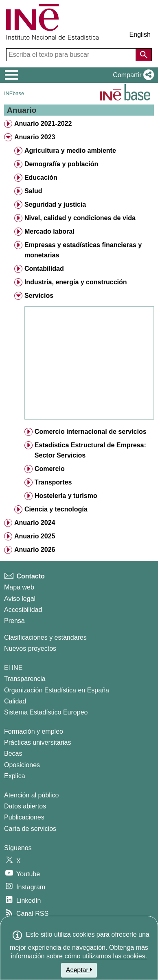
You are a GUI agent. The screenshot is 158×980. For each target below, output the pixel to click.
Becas (13, 753)
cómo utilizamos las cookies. (106, 956)
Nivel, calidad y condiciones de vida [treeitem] (80, 218)
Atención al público (31, 795)
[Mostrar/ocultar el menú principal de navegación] (12, 75)
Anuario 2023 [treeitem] (35, 137)
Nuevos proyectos (30, 648)
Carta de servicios (30, 829)
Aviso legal (20, 599)
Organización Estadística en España (57, 690)
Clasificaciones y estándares (45, 637)
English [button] (140, 35)
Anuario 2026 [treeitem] (35, 550)
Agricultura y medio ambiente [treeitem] (70, 151)
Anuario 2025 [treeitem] (35, 536)
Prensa (14, 621)
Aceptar (79, 970)
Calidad (15, 701)
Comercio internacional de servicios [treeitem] (91, 432)
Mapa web (19, 587)
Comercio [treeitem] (50, 469)
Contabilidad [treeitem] (44, 269)
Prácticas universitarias (38, 742)
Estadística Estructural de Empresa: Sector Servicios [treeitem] (90, 450)
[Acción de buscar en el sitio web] (144, 55)
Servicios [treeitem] (39, 296)
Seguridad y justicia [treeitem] (55, 204)
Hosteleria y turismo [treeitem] (66, 496)
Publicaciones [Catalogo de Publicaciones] (24, 817)
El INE (13, 668)
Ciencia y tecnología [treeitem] (56, 509)
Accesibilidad (23, 610)
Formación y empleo (34, 731)
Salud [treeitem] (33, 191)
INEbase (14, 93)
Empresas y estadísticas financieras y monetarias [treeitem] (83, 250)
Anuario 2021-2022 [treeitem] (43, 124)
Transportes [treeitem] (53, 482)
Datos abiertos (25, 806)
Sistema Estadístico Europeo (46, 712)
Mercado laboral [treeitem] (49, 231)
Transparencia (25, 679)
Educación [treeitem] (41, 177)
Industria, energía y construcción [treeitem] (76, 282)
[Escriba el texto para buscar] (72, 55)
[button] (132, 75)
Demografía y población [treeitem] (61, 164)
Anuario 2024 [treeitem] (35, 523)
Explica (15, 776)
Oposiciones (22, 765)
